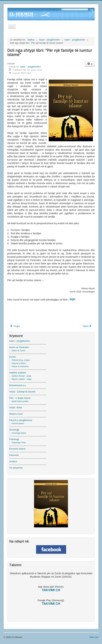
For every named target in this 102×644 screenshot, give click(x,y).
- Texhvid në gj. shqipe (20, 360)
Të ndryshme (16, 468)
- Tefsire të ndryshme (20, 366)
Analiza (13, 461)
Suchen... (7, 62)
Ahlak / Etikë (16, 408)
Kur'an (12, 357)
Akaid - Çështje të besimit (22, 392)
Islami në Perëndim (19, 347)
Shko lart (94, 637)
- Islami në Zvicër (18, 351)
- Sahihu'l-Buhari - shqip (21, 376)
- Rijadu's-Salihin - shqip (21, 379)
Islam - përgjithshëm (30, 67)
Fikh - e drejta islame (20, 398)
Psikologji (14, 439)
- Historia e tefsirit (18, 363)
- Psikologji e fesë (18, 442)
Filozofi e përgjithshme (21, 420)
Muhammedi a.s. (18, 385)
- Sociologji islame (18, 433)
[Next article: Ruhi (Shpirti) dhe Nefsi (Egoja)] (87, 326)
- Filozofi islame (17, 423)
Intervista (14, 455)
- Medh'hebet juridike (19, 401)
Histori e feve (16, 414)
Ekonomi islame (17, 449)
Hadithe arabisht (18, 373)
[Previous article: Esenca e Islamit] (15, 326)
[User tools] (90, 64)
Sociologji (14, 430)
